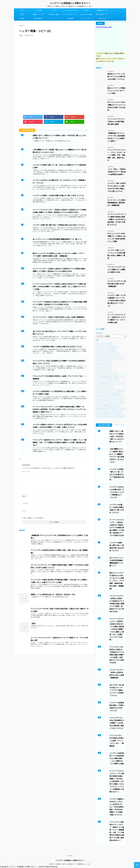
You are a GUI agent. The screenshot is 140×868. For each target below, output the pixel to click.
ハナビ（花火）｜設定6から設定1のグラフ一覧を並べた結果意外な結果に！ (117, 172)
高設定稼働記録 (38, 18)
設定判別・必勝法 (54, 14)
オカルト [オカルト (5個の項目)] (100, 358)
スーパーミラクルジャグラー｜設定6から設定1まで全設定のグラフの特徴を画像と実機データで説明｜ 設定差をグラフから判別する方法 (117, 528)
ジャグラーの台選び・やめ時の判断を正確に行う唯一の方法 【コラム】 (59, 196)
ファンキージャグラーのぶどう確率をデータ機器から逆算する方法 (116, 270)
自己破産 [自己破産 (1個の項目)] (117, 413)
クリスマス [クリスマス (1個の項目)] (110, 358)
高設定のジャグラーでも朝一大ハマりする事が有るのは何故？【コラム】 (116, 77)
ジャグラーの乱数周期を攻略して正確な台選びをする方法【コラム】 (58, 347)
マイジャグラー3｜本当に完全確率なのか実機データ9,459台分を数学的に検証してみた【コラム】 (117, 723)
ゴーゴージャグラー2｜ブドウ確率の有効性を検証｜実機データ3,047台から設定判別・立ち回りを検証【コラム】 (117, 219)
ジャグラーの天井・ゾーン (70, 14)
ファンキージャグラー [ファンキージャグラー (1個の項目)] (117, 384)
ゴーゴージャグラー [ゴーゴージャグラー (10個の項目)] (104, 362)
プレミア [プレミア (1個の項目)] (100, 395)
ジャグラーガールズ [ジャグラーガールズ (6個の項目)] (104, 369)
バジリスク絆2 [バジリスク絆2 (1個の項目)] (102, 384)
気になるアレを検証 (86, 14)
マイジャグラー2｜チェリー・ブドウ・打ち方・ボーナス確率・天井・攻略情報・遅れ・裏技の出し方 (117, 155)
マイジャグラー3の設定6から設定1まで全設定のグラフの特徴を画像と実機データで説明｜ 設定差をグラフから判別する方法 (117, 655)
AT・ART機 (38, 10)
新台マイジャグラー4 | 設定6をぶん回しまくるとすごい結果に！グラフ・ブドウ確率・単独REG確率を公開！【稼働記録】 (117, 581)
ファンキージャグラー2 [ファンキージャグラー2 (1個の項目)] (105, 387)
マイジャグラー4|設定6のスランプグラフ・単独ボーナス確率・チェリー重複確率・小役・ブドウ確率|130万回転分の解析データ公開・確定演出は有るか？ (59, 443)
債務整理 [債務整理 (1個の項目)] (107, 405)
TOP (22, 10)
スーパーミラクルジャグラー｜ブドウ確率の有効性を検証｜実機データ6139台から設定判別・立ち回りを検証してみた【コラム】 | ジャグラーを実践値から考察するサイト (59, 409)
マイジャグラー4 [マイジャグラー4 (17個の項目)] (103, 402)
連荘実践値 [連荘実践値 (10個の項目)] (120, 416)
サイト (24, 511)
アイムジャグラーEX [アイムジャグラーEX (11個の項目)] (104, 355)
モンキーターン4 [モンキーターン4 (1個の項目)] (117, 402)
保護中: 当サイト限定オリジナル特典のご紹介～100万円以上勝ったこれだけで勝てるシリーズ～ (117, 436)
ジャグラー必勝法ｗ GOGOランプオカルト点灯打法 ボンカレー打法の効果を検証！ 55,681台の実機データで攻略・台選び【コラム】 (117, 807)
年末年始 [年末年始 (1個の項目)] (114, 409)
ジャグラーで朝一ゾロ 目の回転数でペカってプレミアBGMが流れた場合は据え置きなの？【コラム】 (117, 301)
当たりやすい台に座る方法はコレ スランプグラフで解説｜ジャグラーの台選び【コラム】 (117, 690)
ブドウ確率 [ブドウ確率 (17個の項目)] (119, 391)
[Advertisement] (54, 90)
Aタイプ (54, 10)
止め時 (86, 10)
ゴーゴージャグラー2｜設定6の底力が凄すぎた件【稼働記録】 (117, 284)
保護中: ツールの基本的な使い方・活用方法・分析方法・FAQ (53, 595)
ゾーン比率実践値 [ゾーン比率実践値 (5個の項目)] (103, 376)
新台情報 (22, 18)
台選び (22, 14)
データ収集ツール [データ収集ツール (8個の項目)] (118, 376)
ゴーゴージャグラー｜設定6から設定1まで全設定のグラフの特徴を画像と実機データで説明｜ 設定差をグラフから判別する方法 (117, 604)
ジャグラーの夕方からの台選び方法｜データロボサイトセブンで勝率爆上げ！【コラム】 (117, 492)
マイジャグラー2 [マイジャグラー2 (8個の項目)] (103, 398)
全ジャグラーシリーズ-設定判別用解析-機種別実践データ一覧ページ (57, 239)
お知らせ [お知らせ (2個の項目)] (100, 351)
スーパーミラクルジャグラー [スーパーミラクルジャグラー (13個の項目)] (107, 373)
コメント (26, 472)
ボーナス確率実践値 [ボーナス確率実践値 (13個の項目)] (113, 395)
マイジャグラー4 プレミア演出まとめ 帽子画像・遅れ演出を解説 (116, 122)
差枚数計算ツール (102, 10)
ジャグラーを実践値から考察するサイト (70, 3)
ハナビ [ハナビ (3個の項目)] (116, 380)
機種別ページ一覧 (38, 14)
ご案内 (33, 623)
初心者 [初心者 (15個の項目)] (116, 405)
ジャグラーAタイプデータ (70, 10)
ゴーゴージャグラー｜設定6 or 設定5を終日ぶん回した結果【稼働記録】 (59, 317)
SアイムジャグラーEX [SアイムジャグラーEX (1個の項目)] (104, 344)
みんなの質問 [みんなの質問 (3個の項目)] (111, 351)
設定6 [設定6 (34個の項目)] (100, 416)
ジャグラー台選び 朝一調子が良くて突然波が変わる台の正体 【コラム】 (59, 225)
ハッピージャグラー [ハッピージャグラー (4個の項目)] (104, 380)
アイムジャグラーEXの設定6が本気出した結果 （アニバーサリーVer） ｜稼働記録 (117, 741)
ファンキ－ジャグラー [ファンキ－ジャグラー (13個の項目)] (105, 391)
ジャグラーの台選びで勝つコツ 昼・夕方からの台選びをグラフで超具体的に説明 (117, 474)
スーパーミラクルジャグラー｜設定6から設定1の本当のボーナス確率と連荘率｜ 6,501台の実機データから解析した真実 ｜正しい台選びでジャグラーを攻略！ (59, 287)
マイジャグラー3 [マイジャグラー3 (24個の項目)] (117, 398)
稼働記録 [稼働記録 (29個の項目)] (107, 413)
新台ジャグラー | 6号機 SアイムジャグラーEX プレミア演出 (117, 91)
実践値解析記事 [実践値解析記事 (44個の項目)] (103, 409)
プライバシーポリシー (86, 18)
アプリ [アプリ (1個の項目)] (117, 355)
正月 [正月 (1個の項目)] (99, 413)
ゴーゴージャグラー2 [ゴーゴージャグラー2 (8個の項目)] (104, 366)
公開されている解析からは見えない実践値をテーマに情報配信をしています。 (70, 864)
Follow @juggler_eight (104, 27)
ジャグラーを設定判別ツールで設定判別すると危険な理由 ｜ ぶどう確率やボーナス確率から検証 (117, 758)
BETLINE (70, 856)
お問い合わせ (103, 18)
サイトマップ (54, 18)
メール (25, 503)
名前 (24, 496)
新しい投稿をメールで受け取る (34, 518)
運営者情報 (70, 18)
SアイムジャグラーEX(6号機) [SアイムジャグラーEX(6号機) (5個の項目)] (106, 347)
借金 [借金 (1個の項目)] (99, 405)
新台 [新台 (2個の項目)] (123, 409)
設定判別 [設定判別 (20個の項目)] (109, 416)
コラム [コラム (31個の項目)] (120, 358)
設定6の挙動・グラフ (102, 14)
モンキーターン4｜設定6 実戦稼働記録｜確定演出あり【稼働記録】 (116, 203)
